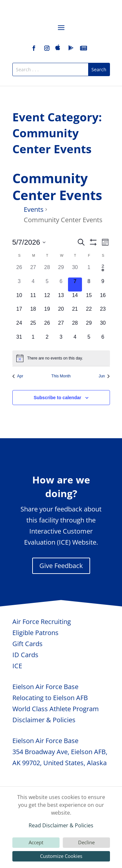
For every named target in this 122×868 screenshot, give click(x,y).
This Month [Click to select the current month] (61, 376)
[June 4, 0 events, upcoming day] (75, 340)
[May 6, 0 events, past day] (61, 285)
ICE (17, 666)
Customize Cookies (61, 856)
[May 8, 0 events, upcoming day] (89, 285)
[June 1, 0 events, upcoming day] (33, 340)
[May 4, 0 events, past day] (33, 285)
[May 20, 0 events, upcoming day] (61, 312)
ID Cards (25, 655)
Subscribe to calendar (57, 398)
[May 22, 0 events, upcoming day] (89, 312)
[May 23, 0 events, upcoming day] (103, 312)
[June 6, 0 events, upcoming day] (103, 340)
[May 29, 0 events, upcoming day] (89, 326)
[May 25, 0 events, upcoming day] (33, 326)
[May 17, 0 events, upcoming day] (19, 312)
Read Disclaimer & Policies (61, 825)
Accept (36, 842)
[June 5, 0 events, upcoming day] (89, 340)
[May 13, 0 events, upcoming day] (61, 298)
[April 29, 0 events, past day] (61, 271)
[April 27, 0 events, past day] (33, 271)
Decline (86, 842)
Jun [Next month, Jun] (104, 376)
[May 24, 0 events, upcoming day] (19, 326)
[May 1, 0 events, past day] (89, 271)
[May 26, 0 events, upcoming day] (47, 326)
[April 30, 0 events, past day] (75, 271)
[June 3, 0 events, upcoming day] (61, 340)
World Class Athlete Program (56, 709)
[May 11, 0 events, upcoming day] (33, 298)
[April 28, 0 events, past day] (47, 271)
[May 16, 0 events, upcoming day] (103, 298)
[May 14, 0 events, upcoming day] (75, 298)
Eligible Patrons (35, 633)
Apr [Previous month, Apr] (18, 376)
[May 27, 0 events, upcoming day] (61, 326)
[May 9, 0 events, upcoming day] (103, 285)
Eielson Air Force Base (45, 687)
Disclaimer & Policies (44, 720)
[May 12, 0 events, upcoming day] (47, 298)
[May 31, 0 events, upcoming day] (19, 340)
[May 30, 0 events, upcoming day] (103, 326)
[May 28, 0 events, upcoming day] (75, 326)
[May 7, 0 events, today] (75, 285)
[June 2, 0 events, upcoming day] (47, 340)
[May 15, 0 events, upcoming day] (89, 298)
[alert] (61, 358)
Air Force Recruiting (42, 622)
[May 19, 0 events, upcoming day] (47, 312)
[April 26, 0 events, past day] (19, 271)
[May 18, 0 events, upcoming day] (33, 312)
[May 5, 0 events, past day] (47, 285)
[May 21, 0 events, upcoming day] (75, 312)
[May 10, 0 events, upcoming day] (19, 298)
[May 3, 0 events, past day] (19, 285)
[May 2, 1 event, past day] (103, 271)
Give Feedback (61, 566)
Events (34, 209)
